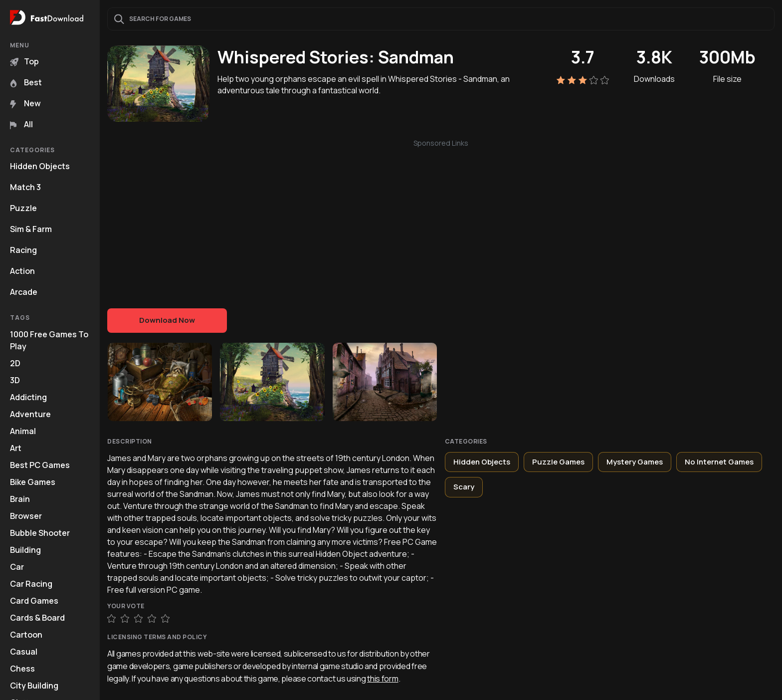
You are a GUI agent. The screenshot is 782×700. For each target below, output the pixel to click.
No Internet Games (719, 462)
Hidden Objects (40, 166)
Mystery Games (635, 462)
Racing (23, 250)
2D (15, 363)
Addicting (28, 397)
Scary (464, 487)
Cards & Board (37, 618)
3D (15, 380)
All (21, 124)
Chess (22, 669)
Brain (20, 499)
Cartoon (26, 635)
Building (25, 550)
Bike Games (33, 482)
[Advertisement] (441, 219)
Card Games (34, 601)
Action (22, 271)
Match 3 (25, 187)
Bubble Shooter (40, 533)
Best (26, 82)
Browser (26, 516)
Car (17, 567)
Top (24, 61)
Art (16, 448)
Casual (24, 652)
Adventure (30, 414)
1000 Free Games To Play (49, 340)
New (25, 103)
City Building (34, 686)
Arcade (24, 292)
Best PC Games (40, 465)
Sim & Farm (31, 229)
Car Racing (31, 584)
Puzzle (23, 208)
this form (383, 679)
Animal (23, 431)
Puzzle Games (558, 462)
